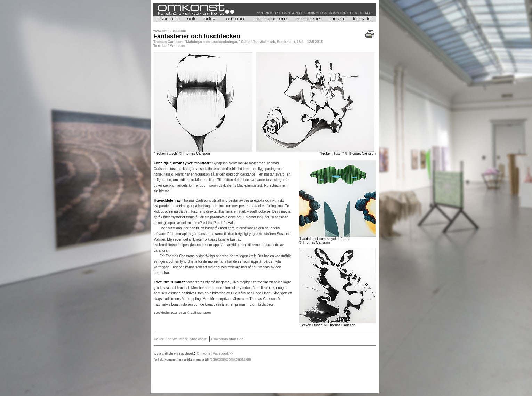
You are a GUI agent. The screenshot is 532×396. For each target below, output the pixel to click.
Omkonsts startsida (227, 339)
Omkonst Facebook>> (215, 353)
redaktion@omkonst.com (230, 359)
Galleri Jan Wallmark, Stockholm (181, 339)
